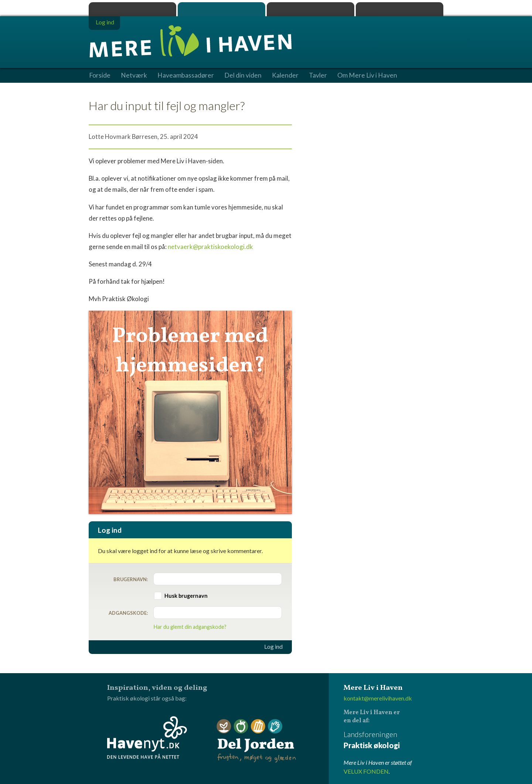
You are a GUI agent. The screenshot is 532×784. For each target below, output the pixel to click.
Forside (100, 75)
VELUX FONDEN (366, 771)
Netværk (134, 75)
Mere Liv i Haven (221, 9)
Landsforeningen (393, 740)
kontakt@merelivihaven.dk (378, 698)
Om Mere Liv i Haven (367, 75)
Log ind (273, 647)
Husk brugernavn (186, 596)
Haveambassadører (186, 75)
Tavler (318, 75)
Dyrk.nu (311, 9)
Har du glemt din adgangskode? (190, 627)
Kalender (285, 75)
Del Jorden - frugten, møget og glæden (256, 741)
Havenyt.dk (400, 9)
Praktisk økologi (132, 9)
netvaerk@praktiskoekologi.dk (210, 247)
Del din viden (243, 75)
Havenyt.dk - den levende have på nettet (147, 737)
